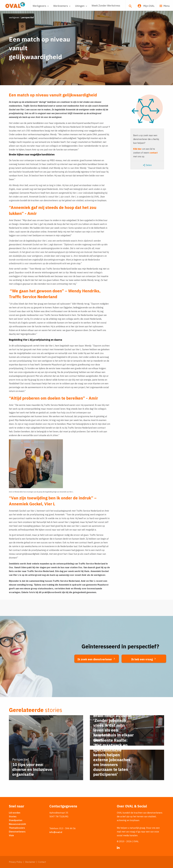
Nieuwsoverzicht (17, 824)
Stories (13, 816)
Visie (11, 835)
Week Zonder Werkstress (106, 6)
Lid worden (15, 813)
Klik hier (137, 149)
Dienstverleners (17, 832)
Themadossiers (17, 828)
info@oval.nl (56, 832)
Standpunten (16, 820)
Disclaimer (30, 862)
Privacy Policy (16, 862)
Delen (147, 165)
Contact (42, 862)
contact (154, 153)
